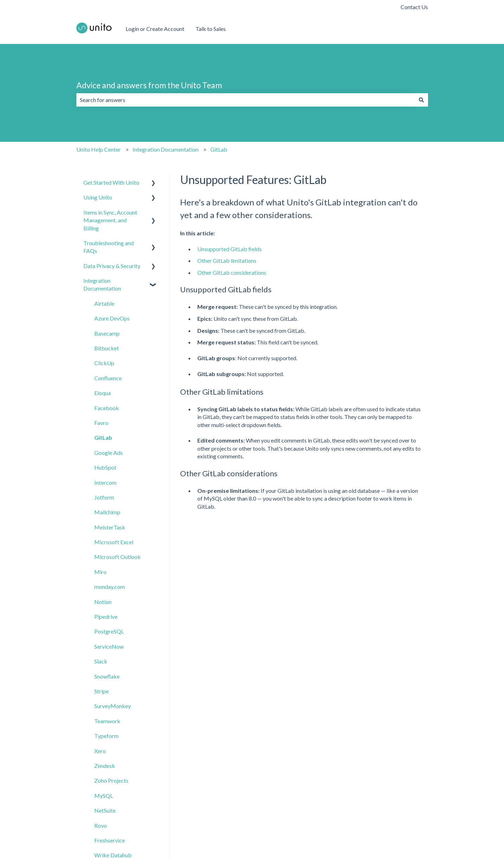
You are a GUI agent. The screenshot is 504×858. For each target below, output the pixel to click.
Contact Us (414, 7)
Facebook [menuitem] (107, 408)
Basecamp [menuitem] (107, 333)
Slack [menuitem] (101, 661)
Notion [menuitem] (103, 602)
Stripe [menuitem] (101, 691)
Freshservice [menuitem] (110, 840)
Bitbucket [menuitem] (107, 348)
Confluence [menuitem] (108, 378)
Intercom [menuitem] (105, 482)
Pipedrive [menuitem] (106, 617)
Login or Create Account (155, 29)
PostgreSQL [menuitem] (109, 631)
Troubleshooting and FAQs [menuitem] (109, 247)
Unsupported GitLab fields (229, 249)
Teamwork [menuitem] (107, 721)
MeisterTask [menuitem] (110, 527)
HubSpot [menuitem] (105, 467)
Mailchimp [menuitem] (107, 512)
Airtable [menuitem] (104, 303)
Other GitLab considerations (232, 272)
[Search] (421, 100)
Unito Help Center (98, 149)
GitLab (219, 149)
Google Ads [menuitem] (109, 453)
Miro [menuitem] (100, 572)
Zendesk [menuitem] (105, 766)
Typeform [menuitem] (106, 736)
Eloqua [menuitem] (103, 393)
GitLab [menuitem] (103, 437)
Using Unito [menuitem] (98, 197)
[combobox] (245, 100)
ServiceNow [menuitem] (109, 646)
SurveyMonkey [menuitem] (113, 706)
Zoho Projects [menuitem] (111, 780)
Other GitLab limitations (227, 260)
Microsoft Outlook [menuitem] (117, 557)
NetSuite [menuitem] (105, 810)
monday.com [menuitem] (110, 587)
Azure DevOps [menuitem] (112, 318)
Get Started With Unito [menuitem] (111, 182)
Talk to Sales (211, 29)
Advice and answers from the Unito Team (149, 85)
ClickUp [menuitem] (104, 363)
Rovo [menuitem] (101, 825)
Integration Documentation (165, 149)
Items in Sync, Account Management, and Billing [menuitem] (110, 220)
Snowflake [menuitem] (107, 676)
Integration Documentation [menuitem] (102, 284)
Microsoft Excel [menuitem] (114, 542)
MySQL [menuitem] (104, 796)
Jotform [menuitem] (104, 497)
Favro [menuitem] (101, 423)
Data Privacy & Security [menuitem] (112, 266)
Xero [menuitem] (100, 751)
